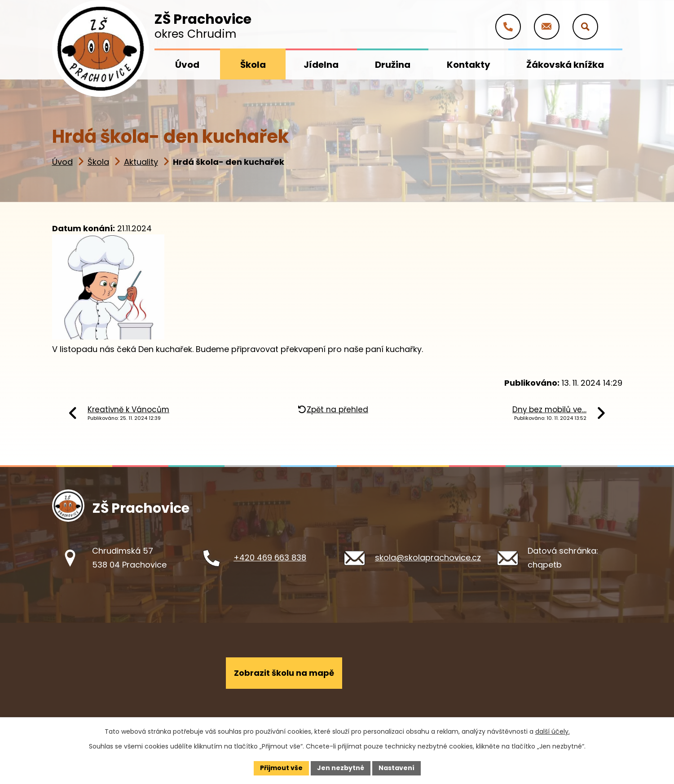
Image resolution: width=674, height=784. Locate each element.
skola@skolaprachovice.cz (428, 557)
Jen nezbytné (341, 768)
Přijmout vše (281, 768)
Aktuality (141, 162)
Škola (98, 162)
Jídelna (321, 65)
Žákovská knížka (565, 65)
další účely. (553, 731)
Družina (393, 65)
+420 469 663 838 (270, 557)
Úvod (62, 162)
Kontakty (469, 65)
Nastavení (396, 768)
